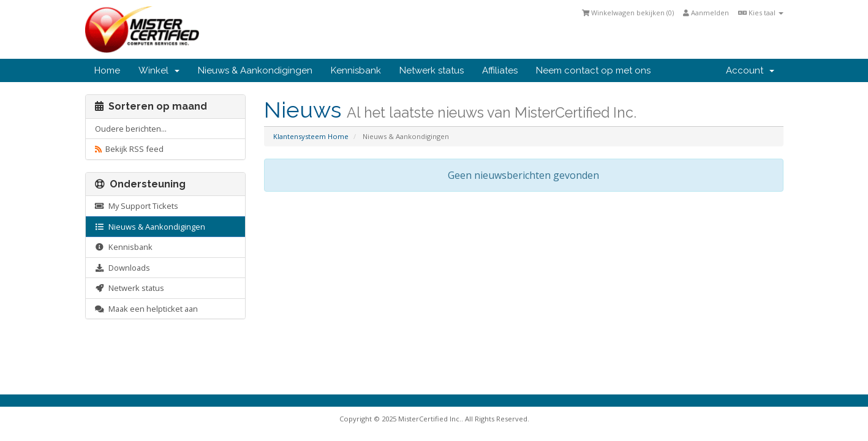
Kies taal (761, 13)
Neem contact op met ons (593, 70)
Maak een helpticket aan (146, 309)
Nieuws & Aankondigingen (255, 70)
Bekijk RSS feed (129, 149)
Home (107, 70)
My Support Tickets (137, 206)
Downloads (123, 268)
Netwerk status (432, 70)
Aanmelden (706, 13)
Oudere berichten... (131, 129)
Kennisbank (356, 70)
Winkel (159, 70)
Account (750, 70)
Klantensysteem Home (311, 136)
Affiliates (500, 70)
